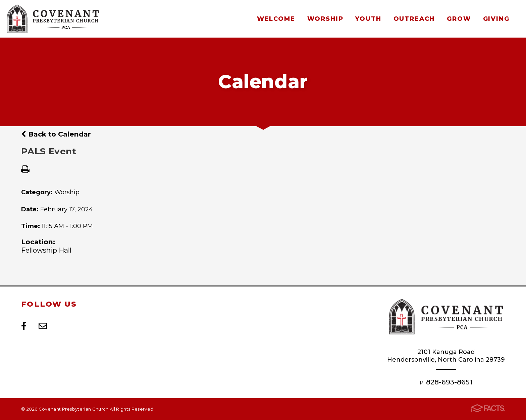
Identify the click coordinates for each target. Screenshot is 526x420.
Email (43, 326)
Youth (368, 19)
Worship (325, 19)
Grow (459, 19)
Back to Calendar (56, 134)
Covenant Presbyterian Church (53, 19)
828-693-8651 (449, 382)
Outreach (414, 19)
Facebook (24, 326)
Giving (496, 19)
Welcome (276, 19)
